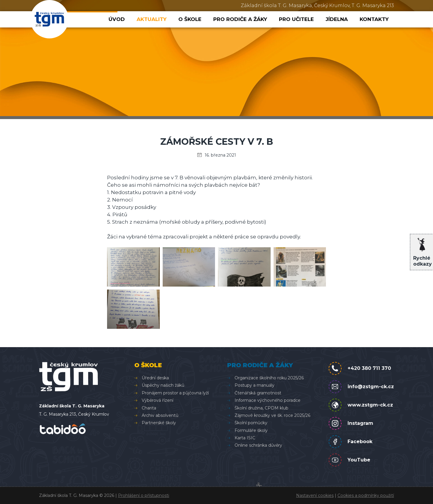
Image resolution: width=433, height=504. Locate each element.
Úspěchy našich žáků (163, 385)
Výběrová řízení (157, 400)
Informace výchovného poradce (268, 400)
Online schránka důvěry (258, 445)
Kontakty (374, 19)
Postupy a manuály (255, 385)
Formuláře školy (251, 430)
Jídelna (337, 19)
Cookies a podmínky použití (366, 495)
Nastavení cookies (315, 495)
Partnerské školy (159, 423)
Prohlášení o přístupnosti (144, 495)
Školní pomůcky (251, 423)
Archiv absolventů (160, 415)
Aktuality (152, 19)
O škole (190, 19)
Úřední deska (155, 378)
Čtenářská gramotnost (258, 393)
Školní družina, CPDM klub (261, 408)
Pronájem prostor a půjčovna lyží (175, 393)
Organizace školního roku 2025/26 (269, 378)
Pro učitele (296, 19)
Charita (149, 408)
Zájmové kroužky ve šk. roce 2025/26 (272, 415)
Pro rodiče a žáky (240, 19)
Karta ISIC (245, 438)
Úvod (117, 19)
